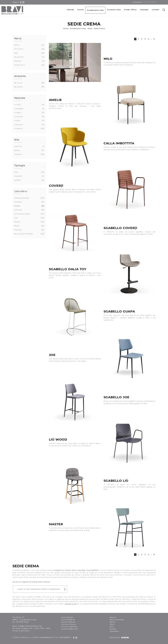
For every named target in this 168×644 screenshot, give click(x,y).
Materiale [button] (20, 98)
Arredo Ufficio (130, 10)
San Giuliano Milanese (29, 234)
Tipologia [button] (20, 165)
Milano (29, 222)
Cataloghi (144, 10)
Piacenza (29, 230)
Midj (29, 53)
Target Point (29, 65)
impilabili (29, 176)
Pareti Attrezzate (117, 620)
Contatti (156, 10)
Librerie (113, 617)
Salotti (113, 622)
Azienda (70, 10)
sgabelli (29, 180)
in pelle (29, 121)
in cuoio (29, 105)
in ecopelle (29, 109)
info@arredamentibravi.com (30, 626)
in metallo (29, 117)
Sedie (90, 29)
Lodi (29, 218)
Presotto (29, 61)
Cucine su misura (68, 624)
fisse (29, 172)
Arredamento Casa (95, 10)
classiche (29, 146)
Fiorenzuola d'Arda (29, 214)
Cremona (29, 210)
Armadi (113, 629)
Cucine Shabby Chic (70, 629)
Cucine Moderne (68, 620)
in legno (29, 113)
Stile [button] (17, 140)
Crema (29, 206)
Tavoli (112, 624)
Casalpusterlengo (29, 198)
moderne (29, 154)
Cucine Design (67, 617)
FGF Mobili (29, 49)
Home (66, 29)
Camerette (114, 631)
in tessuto (29, 129)
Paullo (29, 226)
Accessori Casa (114, 10)
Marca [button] (18, 38)
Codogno (29, 202)
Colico (29, 45)
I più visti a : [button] (21, 191)
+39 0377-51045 (149, 2)
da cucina (29, 83)
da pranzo (29, 87)
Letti (112, 627)
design (29, 150)
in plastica (29, 125)
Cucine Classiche (68, 622)
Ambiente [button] (20, 76)
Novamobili (29, 57)
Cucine (80, 10)
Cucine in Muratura (69, 627)
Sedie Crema (99, 29)
